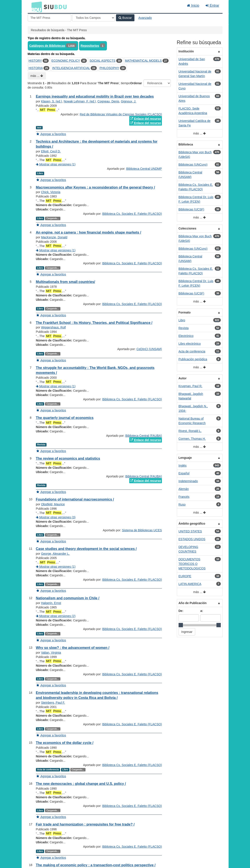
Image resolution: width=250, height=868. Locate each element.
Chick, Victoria (51, 192)
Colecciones (187, 228)
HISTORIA (36, 68)
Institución (186, 51)
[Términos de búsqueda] (49, 18)
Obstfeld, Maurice (53, 504)
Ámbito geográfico (192, 524)
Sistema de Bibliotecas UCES (142, 530)
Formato (185, 312)
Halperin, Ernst (51, 603)
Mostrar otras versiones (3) (56, 517)
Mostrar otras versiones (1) (56, 164)
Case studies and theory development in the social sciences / (86, 549)
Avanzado (145, 18)
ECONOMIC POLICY (66, 61)
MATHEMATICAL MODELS (143, 61)
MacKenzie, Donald (54, 237)
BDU (35, 7)
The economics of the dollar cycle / (65, 743)
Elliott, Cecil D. (51, 151)
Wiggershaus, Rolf (53, 327)
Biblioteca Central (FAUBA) (144, 436)
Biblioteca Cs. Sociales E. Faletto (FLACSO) (132, 214)
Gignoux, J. (129, 101)
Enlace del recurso (145, 119)
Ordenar (136, 83)
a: (202, 611)
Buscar (125, 18)
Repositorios (90, 46)
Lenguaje (185, 458)
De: (181, 611)
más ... (37, 76)
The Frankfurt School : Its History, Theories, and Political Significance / (94, 323)
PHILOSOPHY (109, 68)
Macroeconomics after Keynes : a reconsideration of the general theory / (95, 187)
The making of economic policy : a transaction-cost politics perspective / (96, 865)
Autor (183, 378)
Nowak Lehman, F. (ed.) (80, 101)
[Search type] (94, 18)
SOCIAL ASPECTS (102, 61)
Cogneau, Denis (108, 101)
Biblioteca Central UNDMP (144, 169)
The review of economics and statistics (68, 458)
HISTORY (35, 61)
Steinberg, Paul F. (53, 703)
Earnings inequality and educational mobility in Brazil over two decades (95, 96)
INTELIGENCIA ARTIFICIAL (71, 68)
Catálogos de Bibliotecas (47, 46)
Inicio (193, 6)
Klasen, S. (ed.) (52, 101)
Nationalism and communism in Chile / (68, 598)
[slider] (181, 625)
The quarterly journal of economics (65, 418)
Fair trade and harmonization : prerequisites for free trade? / (85, 824)
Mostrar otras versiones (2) (56, 616)
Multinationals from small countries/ (66, 282)
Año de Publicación (193, 603)
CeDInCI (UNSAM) (149, 349)
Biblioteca (186, 144)
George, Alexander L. (55, 554)
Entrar (212, 6)
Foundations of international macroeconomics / (75, 499)
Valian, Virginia (51, 653)
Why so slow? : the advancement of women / (73, 648)
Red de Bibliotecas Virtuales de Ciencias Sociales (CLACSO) (121, 114)
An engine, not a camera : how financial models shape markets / (89, 232)
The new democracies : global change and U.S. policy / (81, 784)
